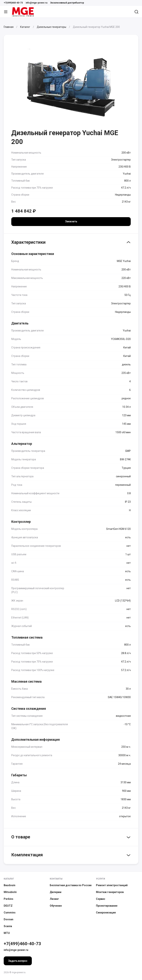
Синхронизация (106, 913)
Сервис (101, 899)
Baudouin (10, 885)
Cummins (10, 913)
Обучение (56, 906)
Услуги (100, 879)
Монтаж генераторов (110, 892)
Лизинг (54, 899)
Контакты (56, 879)
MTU (7, 933)
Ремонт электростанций (112, 885)
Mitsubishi (10, 892)
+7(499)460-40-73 (13, 3)
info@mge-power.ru (37, 3)
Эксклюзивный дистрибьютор (67, 3)
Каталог (9, 879)
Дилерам (56, 892)
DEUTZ (8, 906)
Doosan (9, 919)
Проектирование (107, 906)
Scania (8, 926)
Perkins (9, 899)
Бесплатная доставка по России (71, 885)
